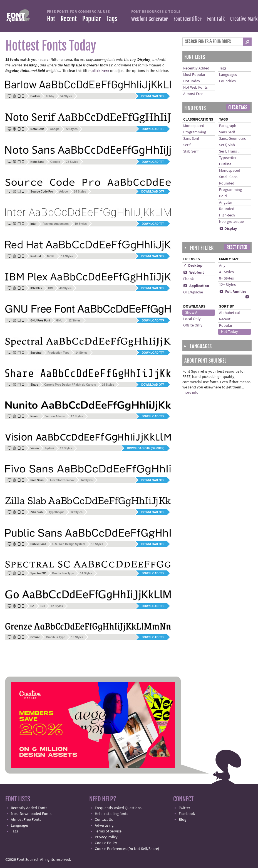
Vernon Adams (55, 416)
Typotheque (56, 512)
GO (43, 606)
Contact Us (104, 820)
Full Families (233, 292)
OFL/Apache (193, 292)
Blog (183, 820)
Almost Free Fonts (26, 820)
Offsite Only (193, 325)
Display (228, 229)
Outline (225, 164)
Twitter (184, 808)
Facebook (187, 814)
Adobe (64, 192)
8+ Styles (226, 278)
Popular (92, 19)
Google (54, 129)
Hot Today (192, 81)
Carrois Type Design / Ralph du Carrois (70, 385)
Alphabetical (230, 313)
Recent (69, 19)
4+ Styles (226, 272)
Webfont (193, 273)
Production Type (58, 353)
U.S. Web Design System (69, 544)
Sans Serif (191, 139)
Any (222, 266)
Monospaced (194, 126)
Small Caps (228, 177)
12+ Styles (227, 285)
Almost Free (193, 94)
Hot (51, 19)
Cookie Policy (106, 843)
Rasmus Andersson (56, 224)
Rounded (227, 183)
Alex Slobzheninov (62, 480)
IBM (51, 288)
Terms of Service (108, 831)
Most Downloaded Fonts (31, 814)
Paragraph (228, 126)
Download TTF (153, 129)
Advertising (104, 825)
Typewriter (228, 158)
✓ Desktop (193, 266)
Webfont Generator (150, 19)
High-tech (227, 215)
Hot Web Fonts (195, 88)
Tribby (50, 96)
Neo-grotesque (231, 222)
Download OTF (153, 96)
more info (190, 393)
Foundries (227, 81)
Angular (226, 203)
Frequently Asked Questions (118, 808)
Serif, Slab (227, 145)
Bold (223, 196)
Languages (228, 75)
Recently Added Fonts (29, 808)
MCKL (51, 256)
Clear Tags (238, 108)
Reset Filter (237, 247)
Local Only (192, 319)
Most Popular (194, 75)
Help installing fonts (111, 814)
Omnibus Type (55, 637)
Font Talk (216, 19)
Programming (195, 132)
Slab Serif (191, 151)
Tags (112, 19)
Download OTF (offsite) (146, 448)
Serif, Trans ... (230, 151)
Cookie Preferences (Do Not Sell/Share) (127, 849)
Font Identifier (188, 19)
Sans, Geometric (232, 139)
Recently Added (196, 68)
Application (196, 286)
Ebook (188, 279)
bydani (49, 448)
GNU (59, 320)
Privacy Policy (106, 837)
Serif (187, 145)
